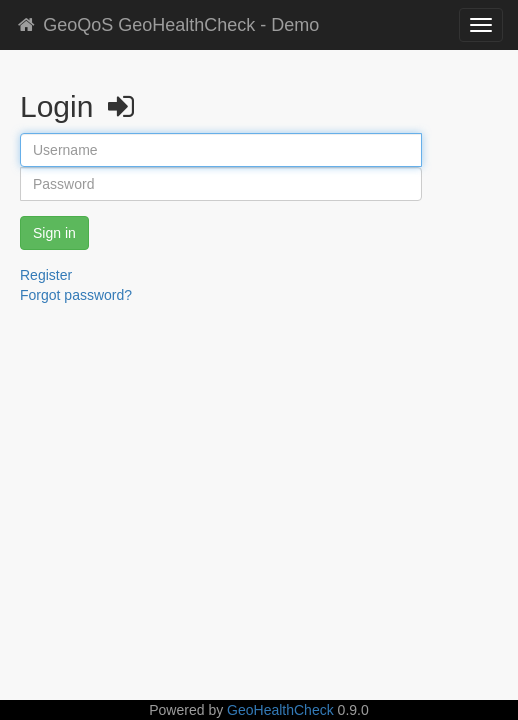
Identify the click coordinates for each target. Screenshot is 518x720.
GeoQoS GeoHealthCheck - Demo (167, 25)
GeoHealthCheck (280, 710)
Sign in (54, 233)
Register (46, 275)
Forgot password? (76, 295)
